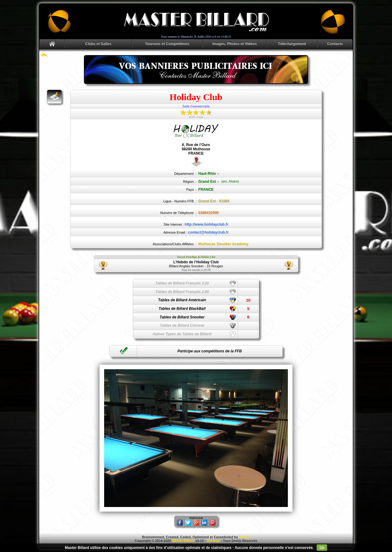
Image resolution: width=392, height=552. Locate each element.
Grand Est (209, 182)
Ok (322, 548)
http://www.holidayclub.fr (207, 224)
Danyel (244, 537)
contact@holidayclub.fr (208, 232)
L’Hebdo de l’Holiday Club (196, 262)
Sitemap (213, 541)
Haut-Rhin (209, 174)
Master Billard (183, 541)
